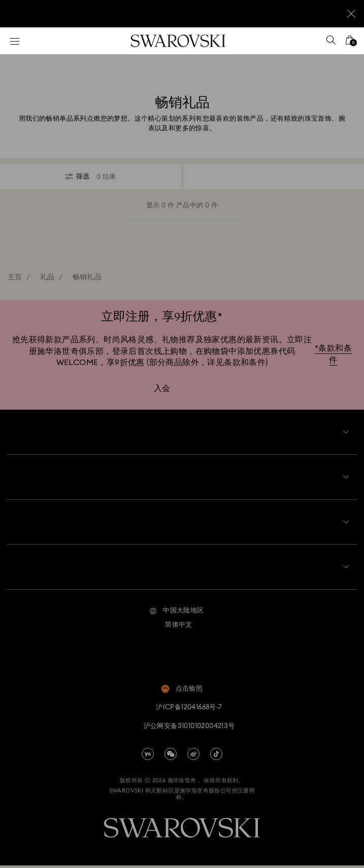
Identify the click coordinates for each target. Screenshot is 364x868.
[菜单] (15, 41)
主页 (15, 277)
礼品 (47, 277)
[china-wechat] (171, 756)
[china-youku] (148, 756)
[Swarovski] (178, 41)
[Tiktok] (216, 756)
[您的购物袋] (350, 43)
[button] (176, 613)
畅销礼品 (87, 277)
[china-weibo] (193, 756)
